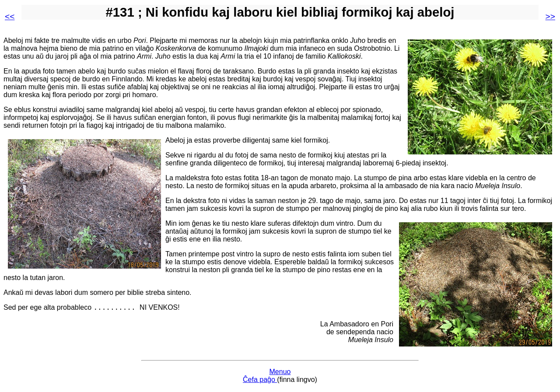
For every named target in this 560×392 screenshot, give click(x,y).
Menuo (280, 373)
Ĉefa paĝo (260, 381)
